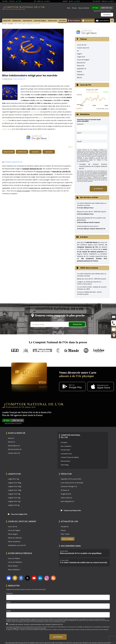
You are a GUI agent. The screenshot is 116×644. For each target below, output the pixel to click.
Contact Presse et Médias (70, 457)
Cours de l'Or (27, 21)
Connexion (107, 15)
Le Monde (71, 350)
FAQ (68, 8)
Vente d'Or (46, 412)
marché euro (22, 152)
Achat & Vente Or (17, 433)
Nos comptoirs (66, 446)
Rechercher (78, 324)
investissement (35, 112)
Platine (79, 71)
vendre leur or (46, 188)
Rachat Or (12, 442)
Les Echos (99, 350)
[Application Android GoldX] (72, 387)
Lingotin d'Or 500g (15, 483)
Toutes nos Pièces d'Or (71, 510)
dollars (41, 118)
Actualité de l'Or (69, 521)
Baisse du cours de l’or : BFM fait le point (91, 212)
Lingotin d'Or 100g (15, 490)
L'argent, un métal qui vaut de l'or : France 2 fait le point (89, 283)
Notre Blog (65, 465)
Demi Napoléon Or (68, 501)
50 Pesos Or (65, 490)
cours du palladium (46, 174)
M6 (26, 350)
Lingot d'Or (81, 57)
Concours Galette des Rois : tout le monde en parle (89, 293)
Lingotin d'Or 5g (14, 505)
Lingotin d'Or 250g (15, 486)
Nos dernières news (71, 546)
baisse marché (9, 152)
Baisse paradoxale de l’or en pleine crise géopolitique (91, 219)
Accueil (4, 24)
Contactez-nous (66, 454)
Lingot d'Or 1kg (13, 479)
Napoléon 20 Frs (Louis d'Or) (71, 479)
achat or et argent (23, 191)
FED (34, 177)
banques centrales (43, 171)
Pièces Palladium (14, 570)
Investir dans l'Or (83, 48)
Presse (74, 8)
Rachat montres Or (15, 449)
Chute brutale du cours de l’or (88, 226)
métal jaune (65, 185)
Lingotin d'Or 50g (14, 494)
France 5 (58, 350)
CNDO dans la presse (89, 268)
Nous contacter (84, 8)
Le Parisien (42, 350)
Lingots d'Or (14, 474)
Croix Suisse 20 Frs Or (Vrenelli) (72, 483)
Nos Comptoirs (74, 21)
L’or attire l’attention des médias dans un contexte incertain (92, 204)
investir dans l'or (35, 188)
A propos (84, 237)
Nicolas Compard (94, 222)
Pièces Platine (13, 566)
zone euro (49, 152)
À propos (64, 442)
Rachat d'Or (17, 21)
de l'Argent (30, 521)
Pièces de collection (15, 538)
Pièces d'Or (66, 474)
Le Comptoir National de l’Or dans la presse (58, 342)
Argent (79, 54)
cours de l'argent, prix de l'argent (14, 174)
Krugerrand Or (66, 494)
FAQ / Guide (65, 534)
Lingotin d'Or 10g (14, 501)
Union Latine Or (67, 498)
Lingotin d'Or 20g (14, 498)
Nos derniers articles (89, 197)
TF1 (15, 350)
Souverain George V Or (69, 486)
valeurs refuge (7, 129)
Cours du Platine (14, 558)
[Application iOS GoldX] (100, 387)
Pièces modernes (14, 542)
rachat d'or (6, 188)
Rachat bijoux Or (14, 446)
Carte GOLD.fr (102, 21)
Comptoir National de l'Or (19, 79)
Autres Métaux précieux (20, 553)
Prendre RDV (88, 21)
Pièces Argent (13, 534)
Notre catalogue (68, 539)
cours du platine (32, 174)
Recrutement (65, 461)
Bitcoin (79, 77)
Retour (71, 147)
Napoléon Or (82, 69)
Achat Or (11, 438)
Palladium (81, 74)
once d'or (35, 152)
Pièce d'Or (81, 66)
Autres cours (53, 21)
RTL (86, 350)
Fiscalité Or (65, 527)
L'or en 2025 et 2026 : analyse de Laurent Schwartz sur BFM (92, 288)
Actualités (62, 21)
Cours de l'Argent (40, 21)
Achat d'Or (7, 21)
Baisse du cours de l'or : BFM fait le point (92, 279)
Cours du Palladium (15, 562)
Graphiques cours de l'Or (17, 545)
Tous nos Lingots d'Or (18, 514)
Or (78, 51)
